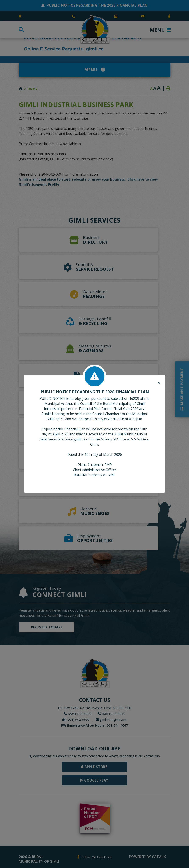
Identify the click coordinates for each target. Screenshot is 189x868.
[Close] (159, 383)
